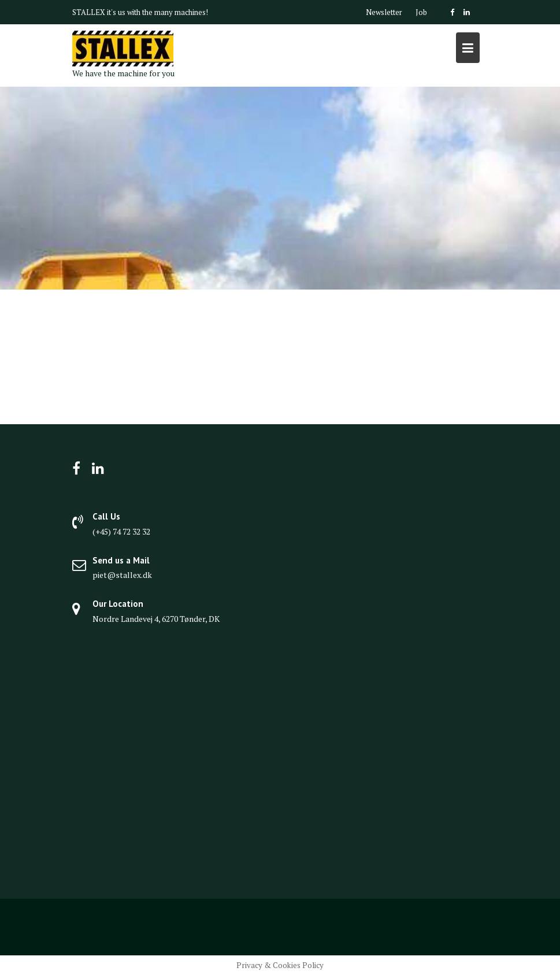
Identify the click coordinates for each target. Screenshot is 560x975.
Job (421, 12)
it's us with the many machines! (157, 12)
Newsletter (384, 12)
